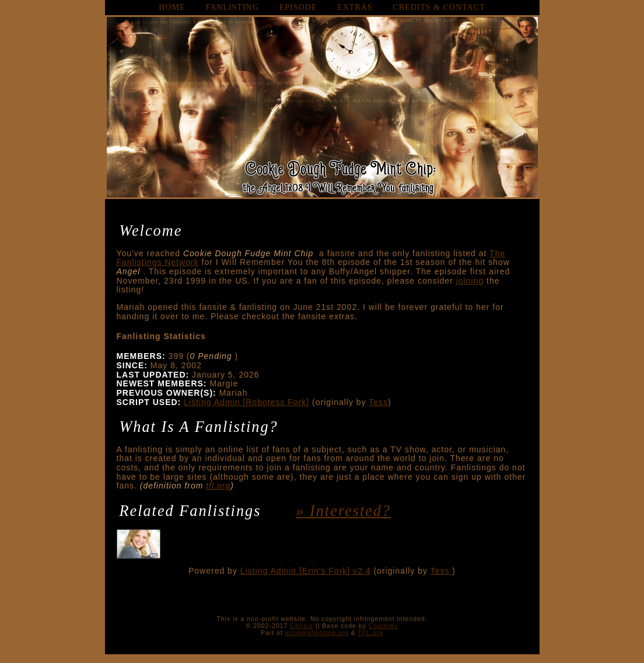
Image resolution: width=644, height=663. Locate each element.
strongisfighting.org (317, 633)
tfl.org (218, 486)
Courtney (384, 626)
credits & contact (439, 7)
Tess (378, 402)
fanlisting (232, 7)
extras (355, 7)
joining (470, 281)
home (172, 7)
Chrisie (302, 626)
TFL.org (370, 633)
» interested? (343, 511)
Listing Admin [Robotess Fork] (246, 402)
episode (298, 7)
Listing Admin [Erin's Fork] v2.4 (306, 571)
